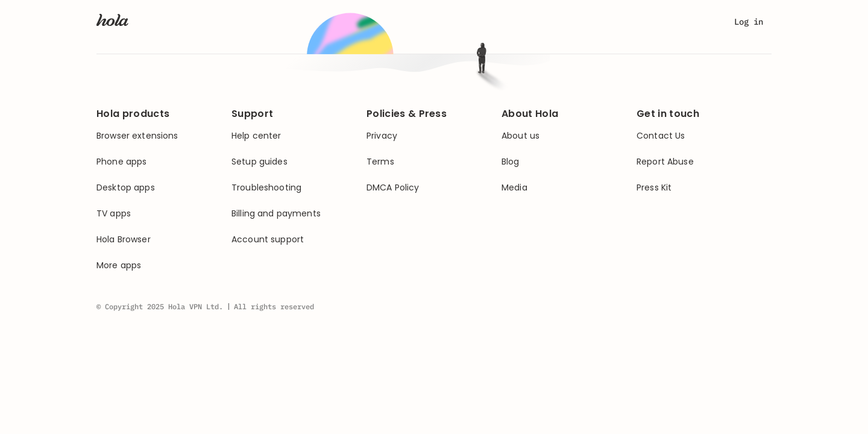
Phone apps (121, 162)
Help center (256, 136)
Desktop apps (126, 188)
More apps (119, 266)
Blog (511, 162)
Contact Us (661, 136)
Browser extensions (137, 136)
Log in (749, 22)
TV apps (114, 214)
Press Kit (654, 188)
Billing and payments (276, 214)
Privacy (382, 136)
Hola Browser (124, 240)
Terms (380, 162)
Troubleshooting (266, 188)
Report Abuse (665, 162)
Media (514, 188)
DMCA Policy (393, 188)
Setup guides (259, 162)
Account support (268, 240)
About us (520, 136)
